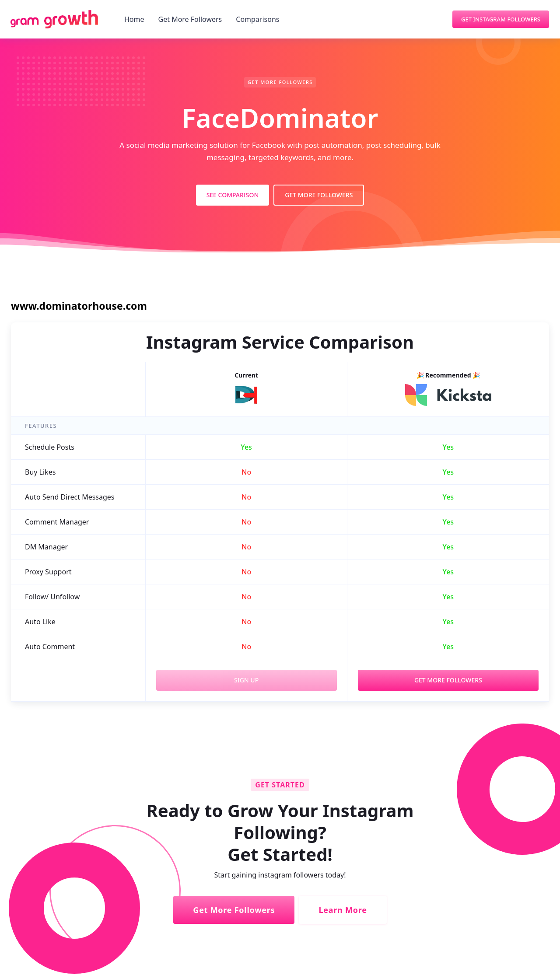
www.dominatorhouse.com (79, 306)
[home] (54, 19)
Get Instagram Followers (501, 19)
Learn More (343, 910)
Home (134, 19)
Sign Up (246, 680)
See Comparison (233, 195)
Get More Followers (190, 19)
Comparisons (257, 19)
